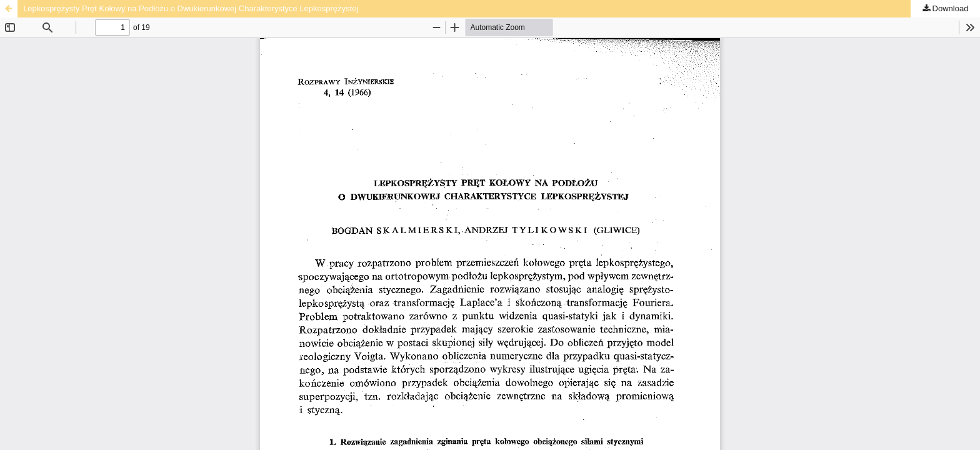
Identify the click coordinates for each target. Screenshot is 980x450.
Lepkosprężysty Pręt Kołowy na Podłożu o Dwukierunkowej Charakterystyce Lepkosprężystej (191, 8)
